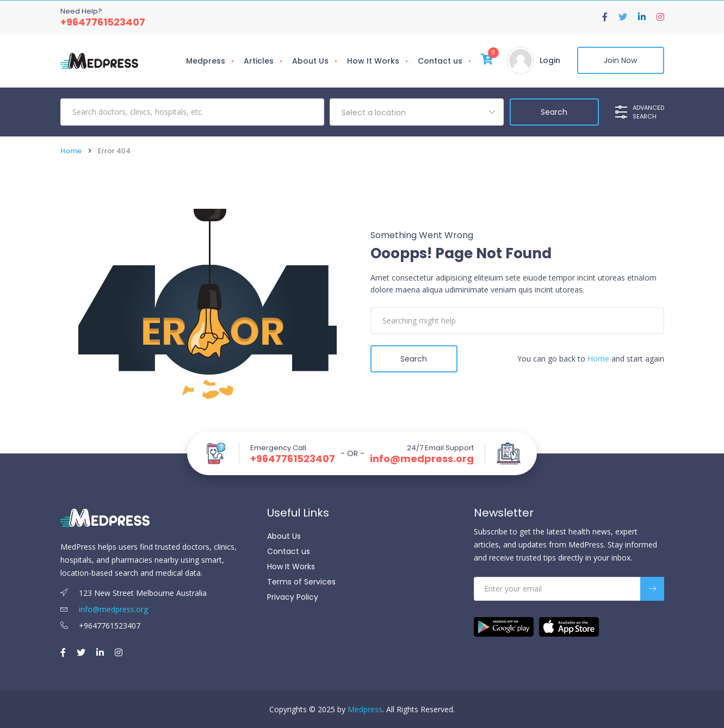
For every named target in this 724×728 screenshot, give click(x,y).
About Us (310, 61)
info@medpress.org (422, 459)
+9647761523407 (103, 22)
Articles (259, 61)
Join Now (620, 60)
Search (414, 359)
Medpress (206, 61)
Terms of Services (301, 582)
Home (71, 151)
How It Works (373, 61)
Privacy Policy (293, 597)
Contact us (440, 61)
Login (550, 60)
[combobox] (417, 112)
